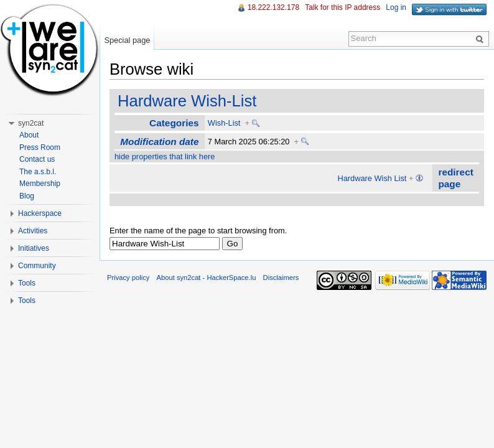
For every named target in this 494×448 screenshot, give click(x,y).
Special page (127, 40)
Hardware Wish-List (187, 101)
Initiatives (34, 248)
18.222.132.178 (273, 7)
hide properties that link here (165, 156)
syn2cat (31, 123)
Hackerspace (40, 213)
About (29, 135)
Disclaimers (281, 278)
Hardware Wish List (372, 178)
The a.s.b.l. (38, 172)
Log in (396, 7)
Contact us (37, 159)
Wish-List (224, 123)
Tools (27, 283)
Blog (27, 196)
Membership (40, 184)
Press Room (40, 147)
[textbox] (165, 244)
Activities (33, 231)
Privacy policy (128, 278)
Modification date (159, 142)
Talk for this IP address (343, 7)
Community (37, 266)
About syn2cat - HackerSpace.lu (207, 278)
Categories (174, 123)
